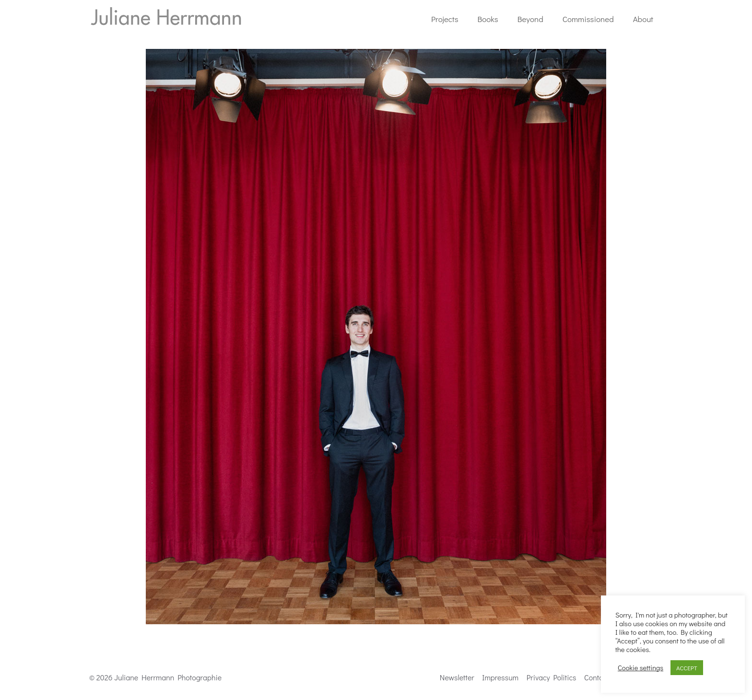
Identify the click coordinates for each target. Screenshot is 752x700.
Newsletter (457, 677)
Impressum (500, 677)
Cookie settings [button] (640, 668)
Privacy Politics (552, 677)
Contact (597, 677)
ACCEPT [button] (687, 668)
